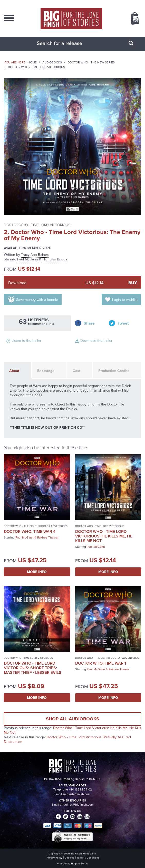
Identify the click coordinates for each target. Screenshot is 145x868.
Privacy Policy (54, 858)
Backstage (46, 371)
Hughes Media (80, 864)
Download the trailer (96, 341)
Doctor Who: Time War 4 (30, 531)
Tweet (123, 323)
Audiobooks (52, 62)
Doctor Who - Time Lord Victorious (36, 67)
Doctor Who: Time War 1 (101, 663)
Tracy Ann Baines (35, 255)
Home (32, 62)
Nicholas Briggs (55, 259)
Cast (76, 371)
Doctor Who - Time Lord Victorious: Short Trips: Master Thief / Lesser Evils (33, 668)
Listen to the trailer (26, 341)
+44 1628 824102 (80, 789)
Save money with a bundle (37, 300)
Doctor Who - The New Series (91, 62)
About (14, 371)
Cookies (69, 858)
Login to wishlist (125, 300)
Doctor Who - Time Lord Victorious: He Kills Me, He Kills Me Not (104, 536)
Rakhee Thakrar (48, 537)
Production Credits (114, 371)
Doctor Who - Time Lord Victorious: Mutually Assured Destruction (67, 739)
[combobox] (66, 43)
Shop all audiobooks (72, 719)
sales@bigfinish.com (77, 794)
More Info (37, 572)
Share (89, 323)
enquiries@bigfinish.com (77, 805)
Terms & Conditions (88, 858)
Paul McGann (28, 259)
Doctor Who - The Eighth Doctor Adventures (36, 526)
